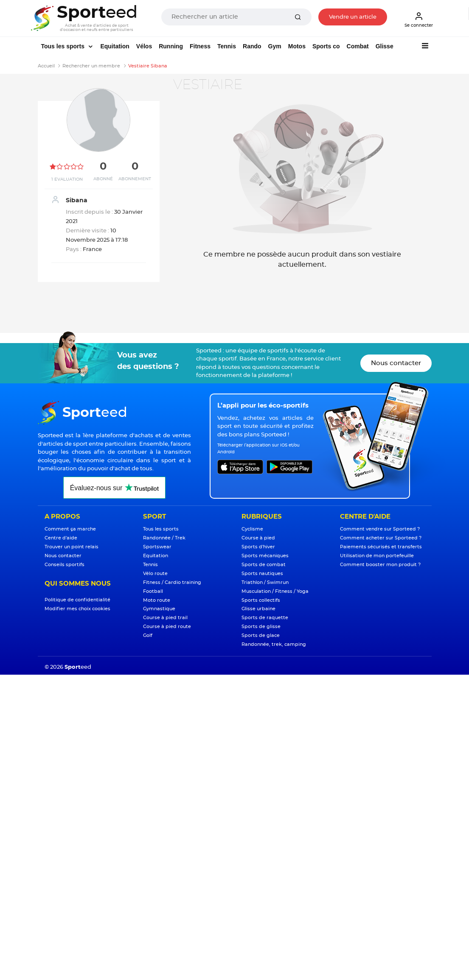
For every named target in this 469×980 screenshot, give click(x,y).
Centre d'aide (61, 538)
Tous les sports (64, 46)
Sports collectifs (261, 600)
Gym (275, 46)
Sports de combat (264, 565)
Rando (252, 46)
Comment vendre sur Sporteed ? (380, 529)
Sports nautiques (262, 574)
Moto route (157, 600)
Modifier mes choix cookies (77, 609)
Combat (358, 46)
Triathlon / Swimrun (265, 582)
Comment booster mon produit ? (380, 565)
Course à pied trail (165, 618)
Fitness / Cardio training (172, 582)
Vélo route (155, 574)
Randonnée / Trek (164, 538)
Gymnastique (159, 609)
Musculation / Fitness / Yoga (275, 591)
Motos (297, 46)
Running (171, 46)
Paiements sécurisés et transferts (381, 547)
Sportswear (157, 547)
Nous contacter (396, 363)
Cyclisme (252, 529)
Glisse (385, 46)
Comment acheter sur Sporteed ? (381, 538)
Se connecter (419, 20)
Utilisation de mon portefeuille (377, 556)
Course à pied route (167, 627)
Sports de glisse (261, 627)
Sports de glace (261, 635)
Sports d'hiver (258, 547)
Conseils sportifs (65, 565)
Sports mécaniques (265, 556)
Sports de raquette (265, 618)
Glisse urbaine (258, 609)
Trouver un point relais (72, 547)
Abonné (103, 179)
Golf (148, 635)
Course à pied (258, 538)
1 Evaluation (67, 179)
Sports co (326, 46)
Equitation (115, 46)
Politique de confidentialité (77, 600)
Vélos (144, 46)
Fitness (200, 46)
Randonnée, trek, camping (274, 644)
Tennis (227, 46)
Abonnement (135, 179)
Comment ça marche (70, 529)
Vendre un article (353, 17)
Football (153, 591)
